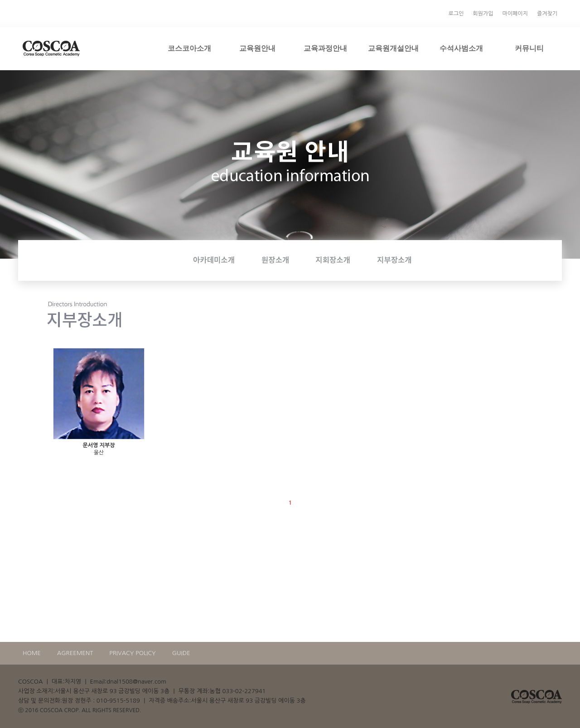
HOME (32, 653)
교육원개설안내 (393, 48)
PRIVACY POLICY (132, 653)
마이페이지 (515, 14)
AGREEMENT (75, 653)
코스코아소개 (189, 48)
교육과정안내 (325, 48)
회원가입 (483, 14)
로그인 (456, 14)
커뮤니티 (529, 48)
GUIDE (181, 653)
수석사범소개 (461, 48)
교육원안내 (257, 48)
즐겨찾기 (547, 14)
